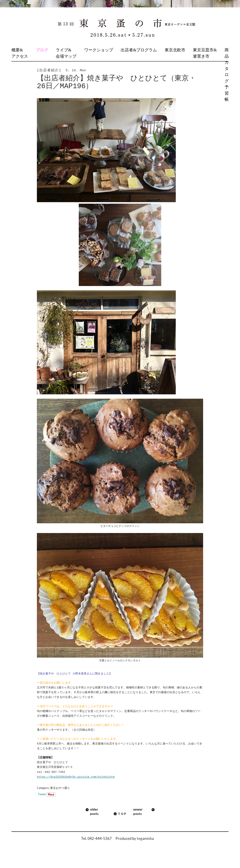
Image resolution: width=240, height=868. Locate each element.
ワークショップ (99, 50)
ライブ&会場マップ (66, 53)
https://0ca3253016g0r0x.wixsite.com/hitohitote (76, 777)
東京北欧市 (175, 50)
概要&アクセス (20, 53)
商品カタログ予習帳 (226, 75)
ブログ (42, 50)
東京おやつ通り (60, 788)
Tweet (42, 794)
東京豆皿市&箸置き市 (205, 53)
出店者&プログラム (139, 50)
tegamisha (145, 838)
